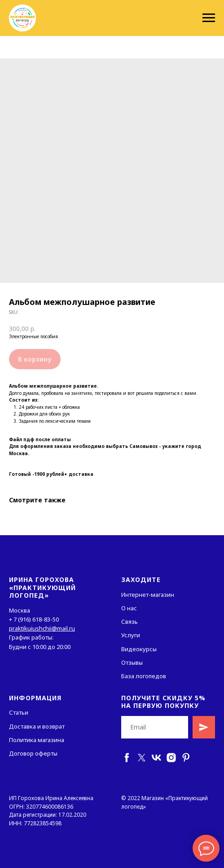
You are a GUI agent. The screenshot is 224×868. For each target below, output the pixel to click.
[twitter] (142, 758)
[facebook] (127, 758)
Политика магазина (37, 740)
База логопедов (144, 676)
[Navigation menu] (209, 18)
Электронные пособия (33, 336)
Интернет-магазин (148, 595)
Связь (130, 622)
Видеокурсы (139, 649)
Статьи (19, 712)
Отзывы (132, 662)
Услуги (131, 635)
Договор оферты (33, 753)
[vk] (156, 758)
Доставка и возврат (37, 726)
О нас (129, 608)
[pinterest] (186, 758)
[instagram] (171, 758)
